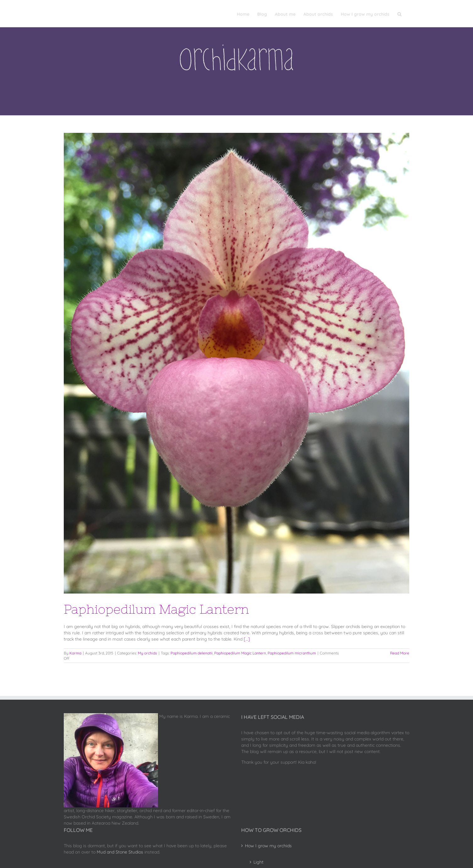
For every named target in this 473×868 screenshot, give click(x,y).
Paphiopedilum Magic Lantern (156, 609)
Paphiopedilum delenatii (192, 653)
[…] (247, 639)
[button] (399, 14)
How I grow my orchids (268, 846)
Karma (75, 653)
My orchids (147, 653)
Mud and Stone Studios (120, 852)
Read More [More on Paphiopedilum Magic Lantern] (400, 653)
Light (258, 862)
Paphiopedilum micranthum (292, 653)
